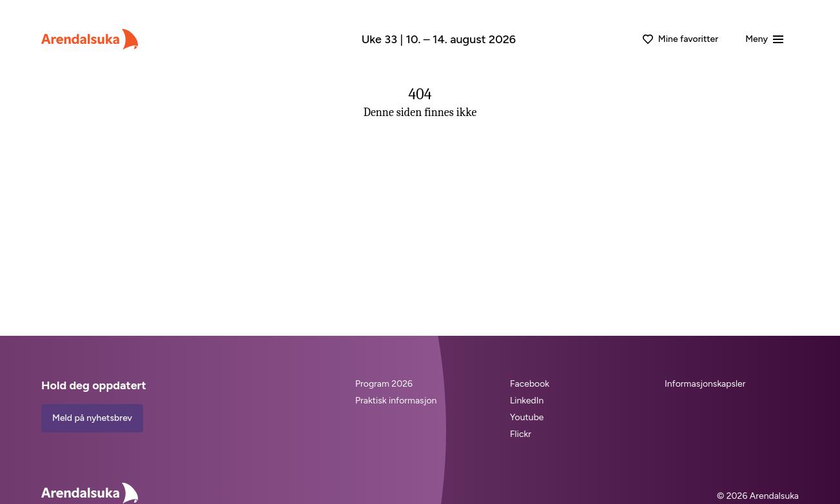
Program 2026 (384, 384)
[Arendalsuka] (90, 39)
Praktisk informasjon (396, 401)
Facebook (530, 384)
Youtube (527, 417)
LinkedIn (527, 401)
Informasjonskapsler (705, 384)
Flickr (521, 434)
